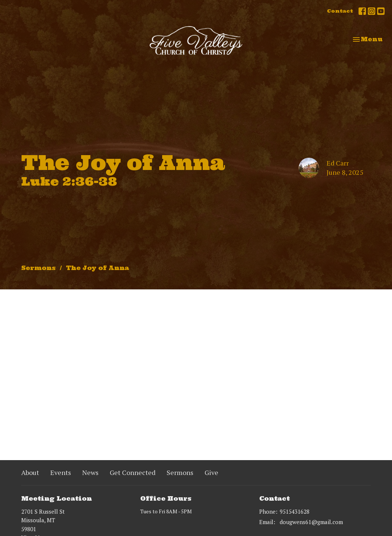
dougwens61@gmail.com (311, 522)
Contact (340, 11)
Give (211, 472)
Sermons (38, 268)
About (30, 472)
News (90, 472)
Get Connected (133, 472)
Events (61, 472)
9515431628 (295, 511)
